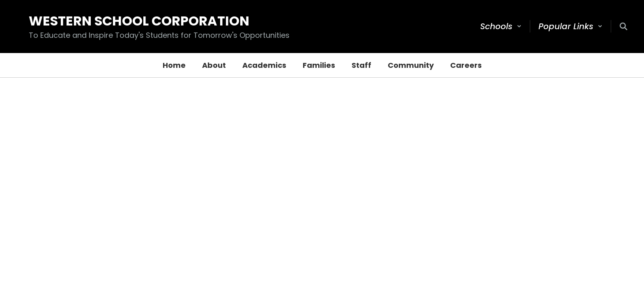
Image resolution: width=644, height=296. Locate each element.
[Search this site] (623, 26)
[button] (501, 26)
